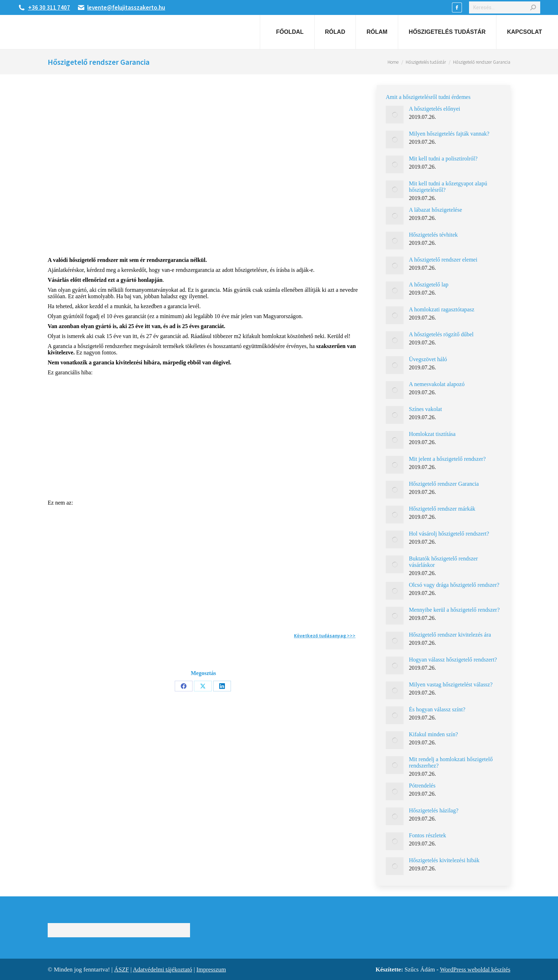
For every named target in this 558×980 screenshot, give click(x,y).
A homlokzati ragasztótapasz (442, 309)
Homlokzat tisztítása (432, 434)
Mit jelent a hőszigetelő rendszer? (447, 459)
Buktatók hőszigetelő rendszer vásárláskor (443, 562)
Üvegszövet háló (428, 359)
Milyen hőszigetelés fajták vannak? (449, 134)
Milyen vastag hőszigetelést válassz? (451, 684)
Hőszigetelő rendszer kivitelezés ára (450, 635)
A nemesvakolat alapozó (437, 384)
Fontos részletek (427, 835)
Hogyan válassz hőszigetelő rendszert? (453, 660)
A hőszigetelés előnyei (435, 109)
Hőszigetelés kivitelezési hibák (444, 860)
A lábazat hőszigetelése (435, 210)
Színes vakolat (425, 409)
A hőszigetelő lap (429, 284)
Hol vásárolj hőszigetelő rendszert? (449, 534)
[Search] (505, 7)
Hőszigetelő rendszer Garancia (444, 484)
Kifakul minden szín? (433, 734)
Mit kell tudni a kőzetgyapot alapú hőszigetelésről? (448, 187)
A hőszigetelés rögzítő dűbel (441, 334)
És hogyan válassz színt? (437, 709)
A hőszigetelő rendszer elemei (443, 260)
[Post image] (395, 115)
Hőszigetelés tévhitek (433, 235)
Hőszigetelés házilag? (434, 810)
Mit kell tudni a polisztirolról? (443, 159)
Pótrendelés (422, 786)
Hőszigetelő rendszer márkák (442, 509)
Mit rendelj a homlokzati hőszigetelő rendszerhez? (451, 762)
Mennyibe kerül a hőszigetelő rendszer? (454, 610)
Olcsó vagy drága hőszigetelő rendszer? (454, 585)
